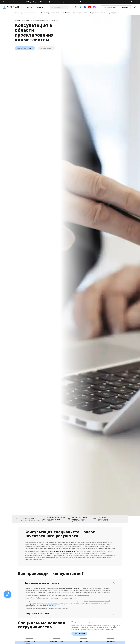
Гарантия (83, 2)
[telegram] (80, 8)
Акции (67, 2)
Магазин (40, 7)
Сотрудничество (93, 2)
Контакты (74, 2)
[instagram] (94, 8)
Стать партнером (79, 634)
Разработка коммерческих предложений (74, 13)
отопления (109, 551)
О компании (6, 2)
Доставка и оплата (54, 2)
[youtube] (90, 8)
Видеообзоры (33, 2)
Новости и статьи (18, 2)
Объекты (43, 2)
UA (136, 2)
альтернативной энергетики (34, 553)
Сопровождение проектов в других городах (104, 13)
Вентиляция (25, 20)
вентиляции (87, 551)
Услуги (29, 7)
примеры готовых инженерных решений (97, 601)
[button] (41, 13)
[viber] (76, 8)
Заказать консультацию (25, 48)
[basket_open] (136, 7)
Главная (17, 20)
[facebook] (85, 8)
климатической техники (52, 604)
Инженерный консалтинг (51, 13)
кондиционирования (98, 551)
